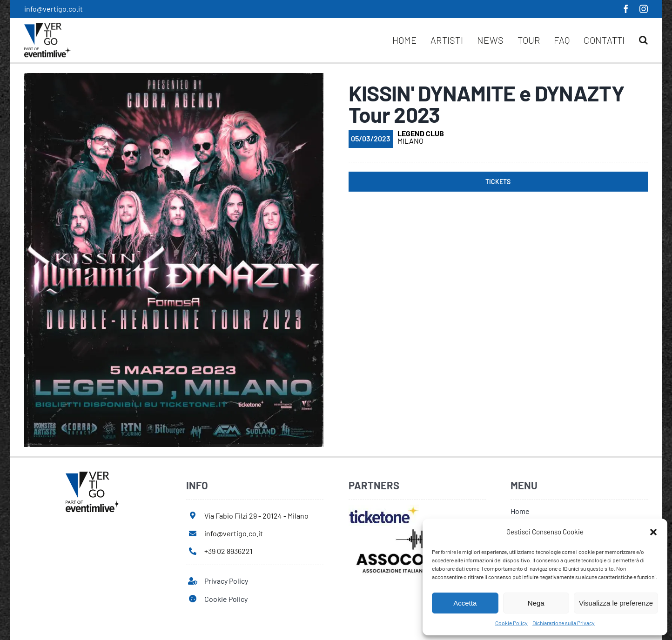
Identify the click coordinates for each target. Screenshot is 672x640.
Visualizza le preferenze (616, 603)
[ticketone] (384, 508)
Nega (536, 603)
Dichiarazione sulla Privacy (564, 623)
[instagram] (644, 9)
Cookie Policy (511, 623)
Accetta (465, 603)
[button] (653, 532)
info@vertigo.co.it (54, 9)
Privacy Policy (226, 581)
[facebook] (626, 9)
